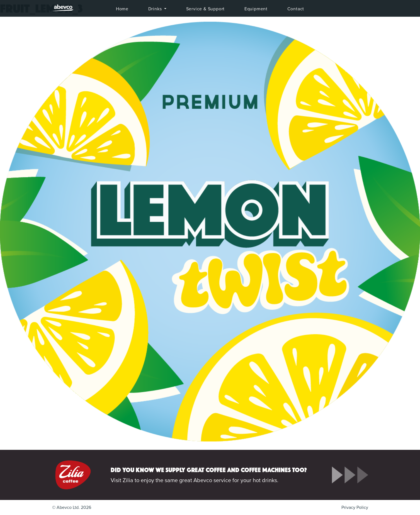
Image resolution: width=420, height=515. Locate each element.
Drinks (156, 9)
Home (122, 9)
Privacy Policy (355, 507)
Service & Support (206, 9)
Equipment (256, 9)
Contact (296, 9)
